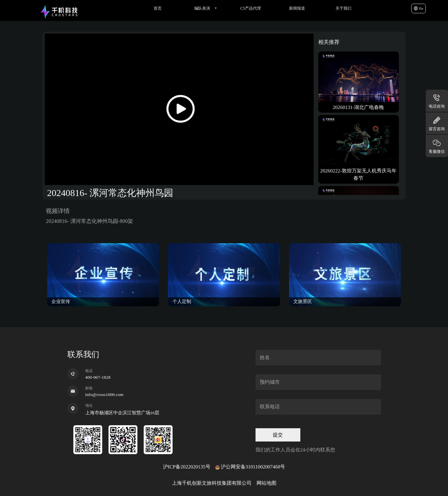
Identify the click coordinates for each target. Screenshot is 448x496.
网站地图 (266, 483)
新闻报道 (297, 8)
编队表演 (202, 8)
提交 (278, 435)
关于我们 (343, 8)
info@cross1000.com (105, 395)
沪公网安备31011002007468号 (253, 467)
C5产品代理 (251, 8)
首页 (158, 8)
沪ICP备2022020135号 (187, 467)
